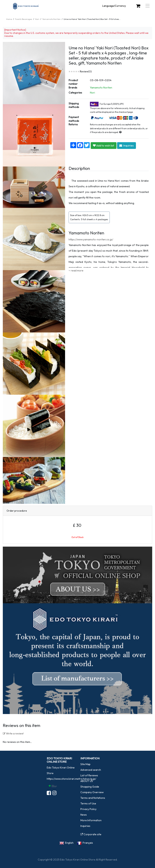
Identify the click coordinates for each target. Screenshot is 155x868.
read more (76, 271)
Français (88, 843)
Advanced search (91, 770)
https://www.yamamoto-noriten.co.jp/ (91, 239)
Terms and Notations (93, 798)
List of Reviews (89, 775)
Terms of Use (88, 803)
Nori (37, 19)
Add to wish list (103, 145)
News (84, 815)
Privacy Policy (88, 809)
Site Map (85, 764)
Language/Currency (114, 6)
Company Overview (92, 792)
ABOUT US (87, 781)
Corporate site (91, 834)
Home (9, 19)
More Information (91, 820)
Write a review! (13, 733)
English (69, 843)
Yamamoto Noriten (51, 19)
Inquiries (126, 145)
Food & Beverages (24, 19)
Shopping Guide (90, 787)
